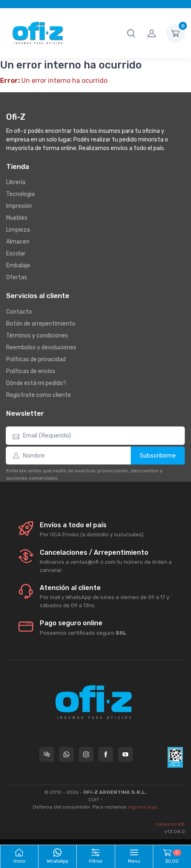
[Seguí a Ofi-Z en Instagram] (86, 754)
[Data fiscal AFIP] (175, 757)
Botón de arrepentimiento (41, 324)
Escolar (16, 254)
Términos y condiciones (37, 336)
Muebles (17, 218)
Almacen (18, 242)
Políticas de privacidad (36, 359)
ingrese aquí (143, 807)
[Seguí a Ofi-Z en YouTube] (125, 754)
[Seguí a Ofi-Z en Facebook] (106, 754)
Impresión (19, 206)
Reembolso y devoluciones (41, 347)
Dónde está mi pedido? (36, 383)
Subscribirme (158, 456)
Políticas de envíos (31, 371)
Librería (16, 182)
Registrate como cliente (39, 395)
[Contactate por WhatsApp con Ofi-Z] (66, 754)
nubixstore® (170, 824)
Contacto (19, 312)
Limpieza (18, 230)
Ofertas (17, 277)
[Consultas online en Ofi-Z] (47, 754)
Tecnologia (20, 194)
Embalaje (18, 265)
